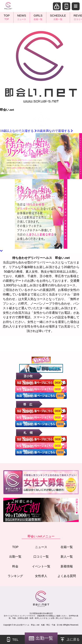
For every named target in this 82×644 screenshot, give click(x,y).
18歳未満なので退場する (55, 131)
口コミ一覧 (41, 557)
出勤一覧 (15, 557)
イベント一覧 (41, 566)
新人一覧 (67, 557)
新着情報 (67, 566)
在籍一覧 (67, 547)
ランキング (15, 576)
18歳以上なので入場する (18, 131)
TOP (15, 547)
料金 (15, 566)
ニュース (41, 547)
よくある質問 (67, 576)
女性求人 (41, 576)
